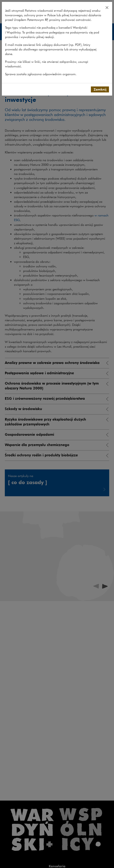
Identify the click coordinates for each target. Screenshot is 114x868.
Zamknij (100, 89)
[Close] (107, 7)
